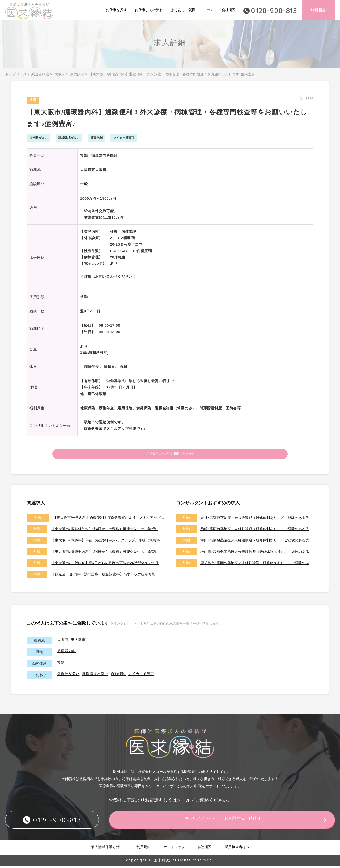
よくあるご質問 (183, 10)
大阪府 (60, 74)
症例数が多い (68, 676)
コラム (209, 10)
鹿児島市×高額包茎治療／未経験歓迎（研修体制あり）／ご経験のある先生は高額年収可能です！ (257, 565)
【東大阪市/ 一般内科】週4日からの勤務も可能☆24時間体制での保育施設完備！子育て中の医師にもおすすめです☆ (108, 565)
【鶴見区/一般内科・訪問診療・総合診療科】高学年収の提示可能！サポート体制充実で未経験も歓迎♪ (108, 576)
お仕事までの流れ (149, 10)
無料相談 (318, 10)
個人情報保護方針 (105, 849)
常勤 (61, 664)
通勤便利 (118, 676)
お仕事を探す (116, 10)
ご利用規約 (142, 849)
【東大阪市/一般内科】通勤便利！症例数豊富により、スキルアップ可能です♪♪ (109, 520)
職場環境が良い (95, 676)
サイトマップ (174, 849)
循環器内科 (66, 653)
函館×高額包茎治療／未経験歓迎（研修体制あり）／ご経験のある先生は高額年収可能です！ (257, 531)
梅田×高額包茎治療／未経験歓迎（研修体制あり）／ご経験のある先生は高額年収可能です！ (257, 542)
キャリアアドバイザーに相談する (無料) (237, 822)
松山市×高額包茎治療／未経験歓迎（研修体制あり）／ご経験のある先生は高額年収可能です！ (257, 554)
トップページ (16, 74)
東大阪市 (77, 74)
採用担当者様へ (237, 849)
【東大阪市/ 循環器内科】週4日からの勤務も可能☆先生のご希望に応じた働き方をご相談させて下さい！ (108, 554)
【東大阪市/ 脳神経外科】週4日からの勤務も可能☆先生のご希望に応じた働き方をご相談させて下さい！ (108, 531)
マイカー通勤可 (141, 676)
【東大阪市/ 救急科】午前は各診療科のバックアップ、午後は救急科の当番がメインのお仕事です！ (108, 542)
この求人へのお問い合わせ (170, 455)
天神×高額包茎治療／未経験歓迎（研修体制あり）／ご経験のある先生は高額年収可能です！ (257, 520)
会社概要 (229, 10)
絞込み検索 (40, 74)
